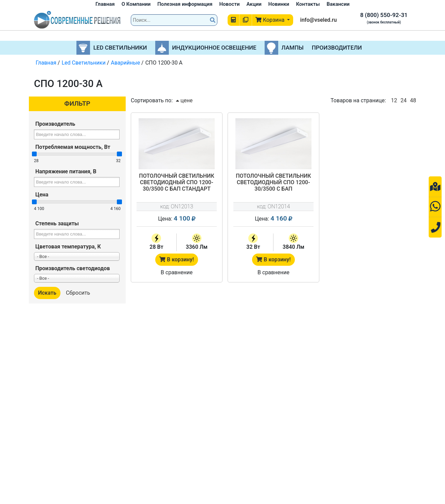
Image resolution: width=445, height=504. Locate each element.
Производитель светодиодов (73, 268)
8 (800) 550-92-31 (384, 15)
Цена (42, 195)
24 (404, 100)
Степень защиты (57, 223)
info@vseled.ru (318, 20)
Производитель (55, 124)
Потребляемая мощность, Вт (73, 147)
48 (413, 100)
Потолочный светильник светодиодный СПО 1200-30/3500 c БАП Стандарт (176, 182)
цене (184, 100)
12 (394, 100)
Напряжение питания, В (66, 171)
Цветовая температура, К (68, 247)
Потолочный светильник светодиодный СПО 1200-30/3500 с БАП (273, 182)
